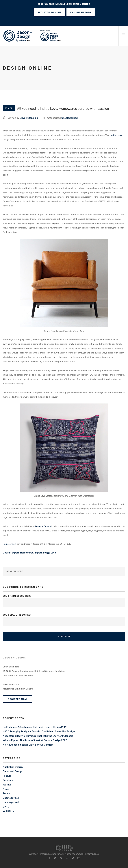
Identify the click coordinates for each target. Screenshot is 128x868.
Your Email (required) (64, 618)
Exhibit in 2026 (81, 12)
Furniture (8, 780)
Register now (10, 544)
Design (7, 553)
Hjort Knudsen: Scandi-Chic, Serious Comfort (28, 745)
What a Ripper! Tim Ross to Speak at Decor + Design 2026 (35, 740)
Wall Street (9, 811)
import (38, 553)
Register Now (17, 699)
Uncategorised (69, 118)
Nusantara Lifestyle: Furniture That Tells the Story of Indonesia (38, 736)
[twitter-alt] (73, 858)
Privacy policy (91, 854)
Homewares (27, 553)
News (6, 789)
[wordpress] (55, 858)
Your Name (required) (64, 599)
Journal (7, 785)
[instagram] (79, 858)
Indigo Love (116, 135)
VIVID (6, 807)
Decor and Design (13, 771)
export (15, 553)
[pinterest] (61, 858)
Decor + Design (43, 526)
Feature (7, 776)
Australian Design (13, 767)
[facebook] (49, 858)
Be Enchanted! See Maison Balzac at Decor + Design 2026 (35, 727)
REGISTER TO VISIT (50, 12)
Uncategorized (11, 802)
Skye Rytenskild (29, 118)
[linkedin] (67, 858)
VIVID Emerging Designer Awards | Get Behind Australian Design (39, 732)
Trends (7, 793)
